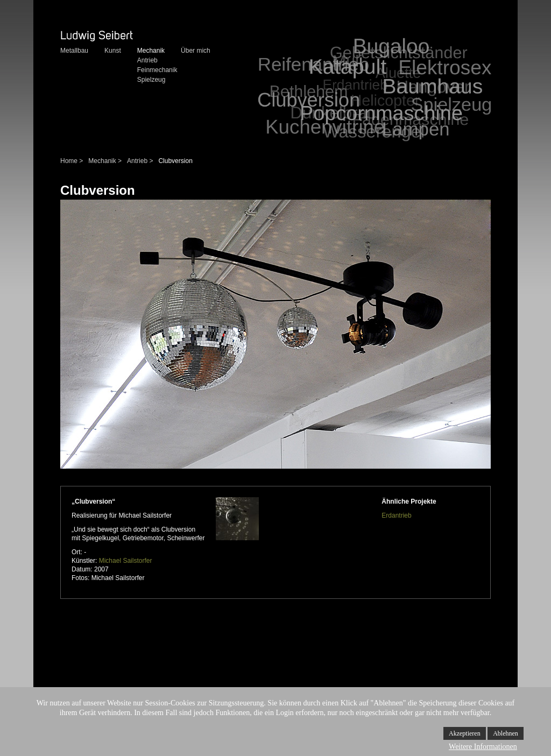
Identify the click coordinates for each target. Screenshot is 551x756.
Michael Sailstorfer (126, 561)
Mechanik (151, 51)
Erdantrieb (396, 515)
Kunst (113, 51)
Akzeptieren (465, 733)
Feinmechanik (157, 70)
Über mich (196, 51)
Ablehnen (506, 733)
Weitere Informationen (483, 747)
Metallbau (74, 51)
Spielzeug (151, 80)
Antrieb (147, 60)
